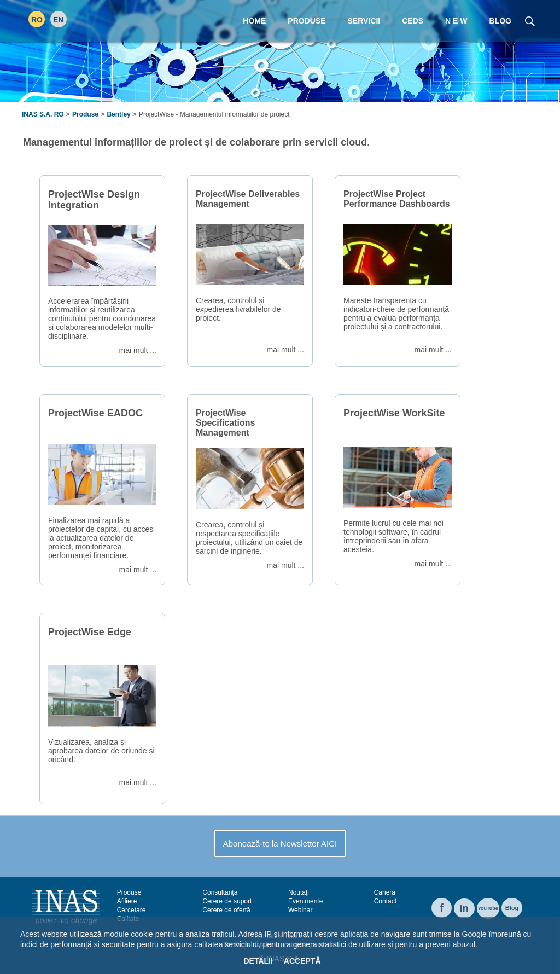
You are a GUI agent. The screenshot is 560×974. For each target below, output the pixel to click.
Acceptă (302, 961)
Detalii (258, 961)
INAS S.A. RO (43, 114)
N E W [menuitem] (456, 21)
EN (58, 20)
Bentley (118, 114)
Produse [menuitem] (307, 21)
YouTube (488, 908)
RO (37, 20)
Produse (85, 114)
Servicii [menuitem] (364, 21)
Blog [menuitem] (500, 21)
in (464, 908)
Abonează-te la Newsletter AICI (280, 843)
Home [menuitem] (254, 21)
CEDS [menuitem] (413, 21)
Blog (512, 908)
